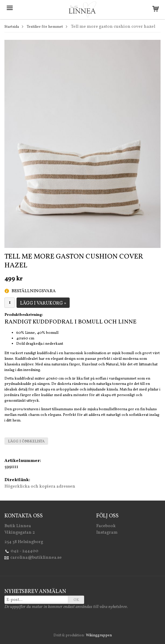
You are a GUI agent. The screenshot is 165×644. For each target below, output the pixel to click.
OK (76, 600)
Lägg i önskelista (26, 442)
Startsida (12, 27)
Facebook (106, 526)
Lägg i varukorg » (43, 303)
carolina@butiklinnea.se (36, 558)
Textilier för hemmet (45, 27)
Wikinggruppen (99, 635)
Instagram (107, 533)
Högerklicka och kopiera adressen (40, 487)
